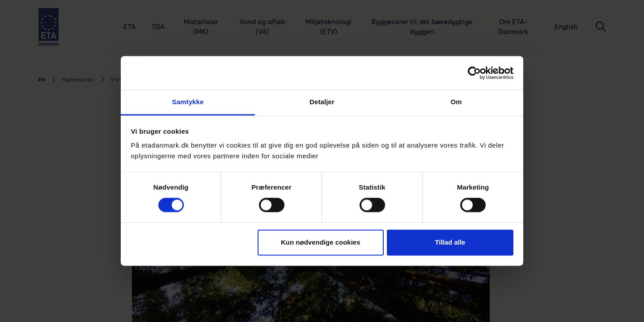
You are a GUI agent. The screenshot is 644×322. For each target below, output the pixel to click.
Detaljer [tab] (322, 102)
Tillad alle (450, 242)
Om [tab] (456, 102)
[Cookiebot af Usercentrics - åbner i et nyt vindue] (474, 73)
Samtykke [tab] (188, 102)
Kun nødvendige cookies (321, 242)
